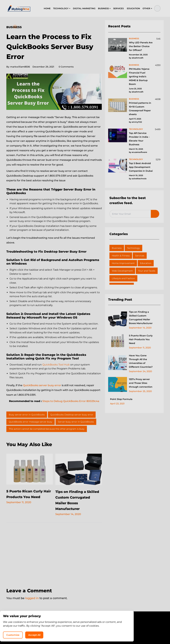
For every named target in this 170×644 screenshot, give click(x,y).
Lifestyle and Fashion (123, 278)
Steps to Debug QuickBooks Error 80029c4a (71, 401)
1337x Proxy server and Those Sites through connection (141, 383)
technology (136, 129)
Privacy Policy (76, 627)
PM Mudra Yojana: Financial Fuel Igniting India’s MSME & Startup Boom (139, 77)
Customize (103, 634)
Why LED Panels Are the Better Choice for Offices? (141, 46)
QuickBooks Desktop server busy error (72, 415)
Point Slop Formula (121, 399)
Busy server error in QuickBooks (27, 415)
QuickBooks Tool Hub (56, 365)
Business (14, 27)
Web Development (122, 271)
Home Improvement (123, 263)
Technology (133, 248)
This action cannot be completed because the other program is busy (47, 429)
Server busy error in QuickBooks (76, 422)
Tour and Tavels (147, 271)
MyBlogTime (75, 633)
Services (140, 256)
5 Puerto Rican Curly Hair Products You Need (27, 497)
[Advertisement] (54, 553)
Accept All (127, 634)
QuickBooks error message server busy (31, 422)
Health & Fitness (121, 256)
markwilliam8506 (18, 67)
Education (146, 263)
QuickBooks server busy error (42, 385)
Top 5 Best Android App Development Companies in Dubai (141, 167)
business (134, 38)
